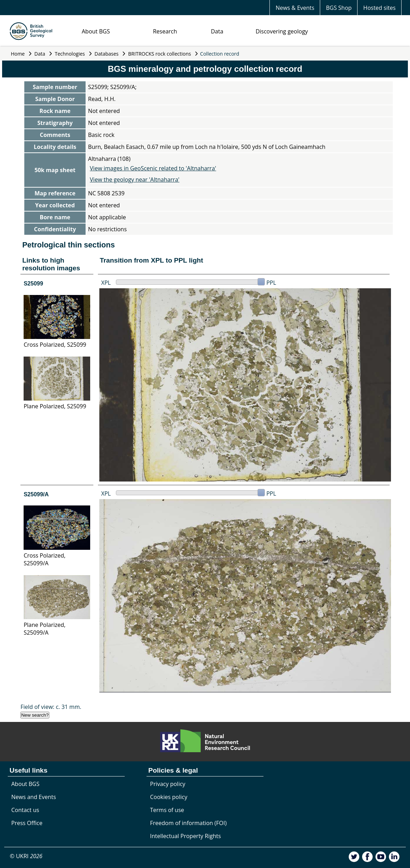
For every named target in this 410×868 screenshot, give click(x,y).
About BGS (96, 31)
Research (165, 31)
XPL (106, 283)
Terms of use (167, 810)
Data (217, 31)
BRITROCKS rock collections (160, 54)
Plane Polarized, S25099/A (45, 629)
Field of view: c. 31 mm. (51, 707)
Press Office (27, 823)
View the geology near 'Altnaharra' (135, 180)
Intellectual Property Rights (185, 836)
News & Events (295, 8)
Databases (106, 54)
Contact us (25, 810)
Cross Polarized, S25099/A (45, 559)
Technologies (70, 54)
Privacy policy (168, 784)
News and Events (34, 797)
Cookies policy (169, 797)
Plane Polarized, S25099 (55, 406)
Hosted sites (379, 8)
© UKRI (26, 856)
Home (18, 54)
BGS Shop (339, 8)
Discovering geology (282, 31)
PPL (271, 283)
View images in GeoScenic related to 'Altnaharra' (153, 168)
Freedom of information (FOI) (188, 823)
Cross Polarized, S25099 (55, 345)
